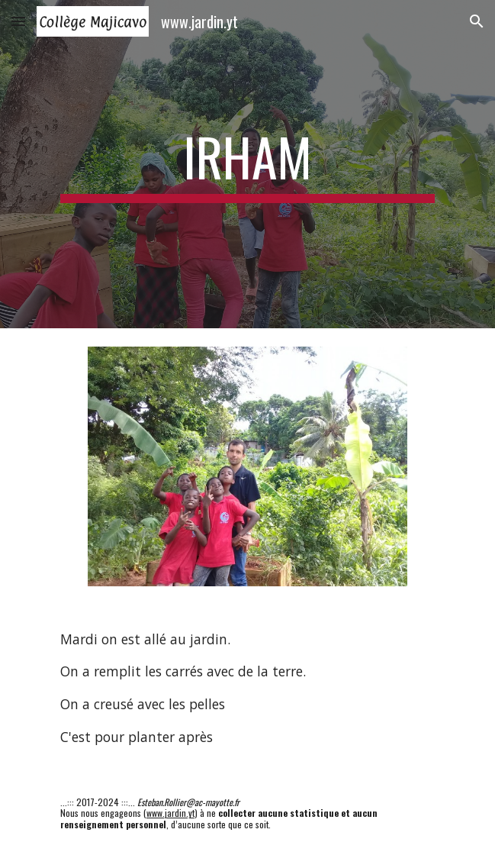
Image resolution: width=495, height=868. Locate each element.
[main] (247, 164)
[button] (18, 21)
